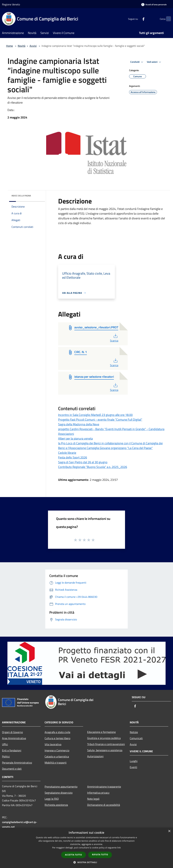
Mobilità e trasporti (56, 763)
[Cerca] (167, 19)
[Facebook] (137, 19)
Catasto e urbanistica (57, 756)
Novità (22, 46)
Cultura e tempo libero (57, 738)
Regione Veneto (11, 4)
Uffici (5, 744)
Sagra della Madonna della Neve (79, 424)
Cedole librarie (67, 453)
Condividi (137, 62)
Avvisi (33, 46)
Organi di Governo (12, 732)
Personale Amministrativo (17, 763)
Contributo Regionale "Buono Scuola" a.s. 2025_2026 (93, 467)
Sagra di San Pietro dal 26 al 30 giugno (83, 462)
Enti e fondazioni (12, 750)
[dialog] (86, 848)
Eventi (133, 767)
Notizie (134, 732)
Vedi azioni (154, 62)
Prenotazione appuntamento (61, 787)
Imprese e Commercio (57, 750)
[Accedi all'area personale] (154, 4)
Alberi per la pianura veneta (75, 438)
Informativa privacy (98, 793)
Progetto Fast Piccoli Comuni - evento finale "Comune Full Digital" (100, 420)
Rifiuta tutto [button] (100, 855)
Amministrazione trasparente (104, 787)
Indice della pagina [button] (21, 196)
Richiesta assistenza (56, 805)
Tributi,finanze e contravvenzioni (106, 744)
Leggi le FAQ (52, 799)
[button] (86, 862)
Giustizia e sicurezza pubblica (104, 738)
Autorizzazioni (95, 756)
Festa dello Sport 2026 (73, 457)
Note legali (93, 799)
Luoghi (134, 761)
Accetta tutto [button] (73, 855)
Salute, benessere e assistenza (105, 750)
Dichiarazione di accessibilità (104, 805)
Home (9, 46)
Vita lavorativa (53, 744)
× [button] (169, 831)
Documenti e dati (12, 769)
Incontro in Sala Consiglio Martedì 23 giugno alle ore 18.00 (95, 415)
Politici (6, 756)
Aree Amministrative (14, 738)
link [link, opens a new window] (119, 848)
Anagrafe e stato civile (57, 732)
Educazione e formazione (101, 732)
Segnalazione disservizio (59, 793)
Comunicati (136, 738)
